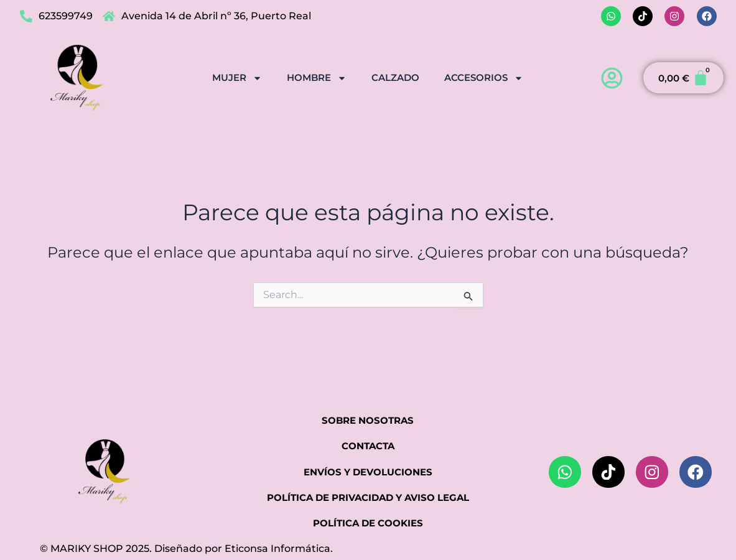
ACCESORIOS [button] (484, 77)
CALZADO (395, 77)
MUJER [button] (237, 77)
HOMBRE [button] (317, 77)
